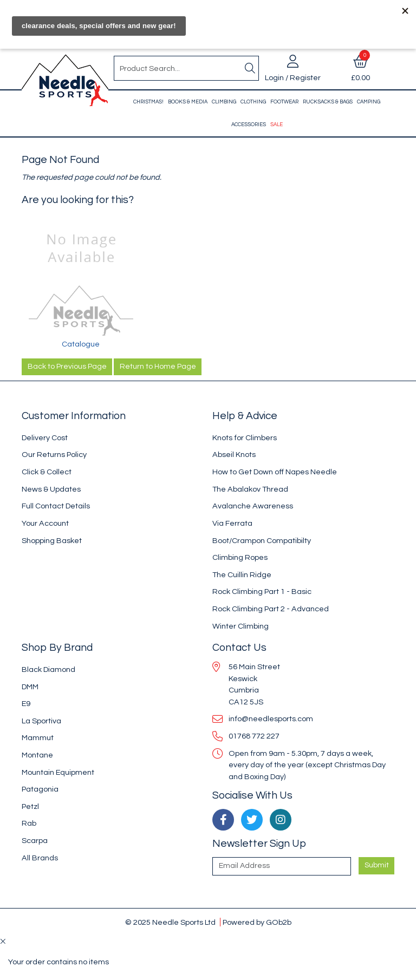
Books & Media (188, 102)
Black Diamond (48, 669)
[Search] (250, 68)
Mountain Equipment (58, 772)
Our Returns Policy (54, 455)
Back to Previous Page (67, 367)
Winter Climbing (240, 626)
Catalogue (81, 344)
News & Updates (51, 489)
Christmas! (148, 102)
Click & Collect (47, 472)
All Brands (40, 858)
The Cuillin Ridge (242, 575)
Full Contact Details (56, 506)
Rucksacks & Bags (328, 102)
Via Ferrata (232, 523)
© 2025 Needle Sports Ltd (170, 922)
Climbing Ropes (240, 557)
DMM (30, 687)
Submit (377, 865)
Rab (29, 823)
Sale (277, 125)
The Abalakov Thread (250, 489)
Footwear (284, 102)
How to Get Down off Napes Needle (275, 472)
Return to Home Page (158, 367)
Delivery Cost (45, 438)
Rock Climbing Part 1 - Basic (262, 592)
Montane (37, 755)
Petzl (30, 806)
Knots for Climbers (245, 438)
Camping (369, 102)
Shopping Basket (52, 541)
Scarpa (35, 841)
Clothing (253, 102)
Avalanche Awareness (253, 506)
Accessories (249, 125)
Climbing (224, 102)
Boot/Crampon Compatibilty (262, 541)
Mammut (38, 738)
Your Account (45, 523)
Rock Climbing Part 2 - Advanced (271, 609)
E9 (26, 704)
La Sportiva (41, 721)
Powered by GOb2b (257, 922)
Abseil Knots (234, 455)
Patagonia (40, 789)
